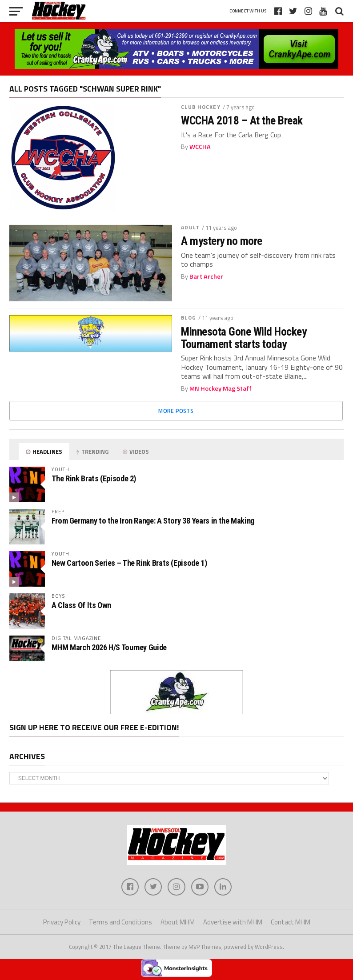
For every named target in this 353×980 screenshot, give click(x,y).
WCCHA (200, 147)
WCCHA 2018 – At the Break (242, 120)
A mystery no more (221, 241)
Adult (190, 227)
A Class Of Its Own (81, 605)
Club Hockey (201, 107)
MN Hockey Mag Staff (221, 388)
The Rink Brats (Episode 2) (94, 478)
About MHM (178, 922)
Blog (188, 318)
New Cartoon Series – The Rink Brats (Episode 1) (129, 563)
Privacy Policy (62, 922)
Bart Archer (206, 276)
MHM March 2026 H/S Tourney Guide (109, 647)
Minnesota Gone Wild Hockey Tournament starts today (244, 338)
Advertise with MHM (233, 922)
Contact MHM (291, 922)
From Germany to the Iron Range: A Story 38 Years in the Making (153, 521)
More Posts (176, 411)
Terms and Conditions (120, 922)
